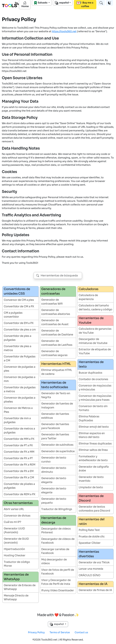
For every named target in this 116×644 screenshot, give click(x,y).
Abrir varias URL (14, 509)
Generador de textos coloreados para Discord (94, 509)
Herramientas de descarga (54, 520)
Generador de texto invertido (91, 479)
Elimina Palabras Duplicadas (89, 419)
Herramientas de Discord (91, 498)
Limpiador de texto (91, 487)
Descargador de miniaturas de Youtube (93, 341)
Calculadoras (89, 289)
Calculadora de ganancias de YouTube (95, 331)
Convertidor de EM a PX (19, 323)
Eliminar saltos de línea (93, 450)
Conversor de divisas (17, 516)
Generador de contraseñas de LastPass (57, 343)
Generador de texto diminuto (54, 470)
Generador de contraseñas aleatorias (56, 312)
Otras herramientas (18, 503)
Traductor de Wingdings (57, 509)
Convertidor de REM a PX (20, 494)
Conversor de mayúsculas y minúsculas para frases (95, 398)
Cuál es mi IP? (12, 522)
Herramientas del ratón (92, 522)
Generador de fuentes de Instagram (57, 406)
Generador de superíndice (58, 451)
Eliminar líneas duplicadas (95, 444)
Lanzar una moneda (91, 569)
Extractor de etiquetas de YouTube (95, 351)
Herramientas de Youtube (91, 320)
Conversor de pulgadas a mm (20, 379)
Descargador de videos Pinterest (56, 531)
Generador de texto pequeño (54, 501)
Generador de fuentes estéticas (55, 416)
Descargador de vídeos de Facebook (58, 541)
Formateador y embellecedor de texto (93, 458)
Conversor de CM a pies (19, 300)
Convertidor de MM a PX (19, 439)
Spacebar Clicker (90, 543)
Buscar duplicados (90, 373)
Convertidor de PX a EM (19, 471)
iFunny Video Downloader (58, 590)
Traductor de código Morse (17, 564)
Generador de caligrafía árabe (94, 469)
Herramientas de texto (91, 364)
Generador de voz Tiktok (94, 562)
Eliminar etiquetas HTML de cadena (57, 372)
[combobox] (58, 275)
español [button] (57, 624)
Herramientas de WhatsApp (16, 577)
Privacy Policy (36, 632)
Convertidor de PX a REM (20, 465)
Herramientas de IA (93, 584)
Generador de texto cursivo (54, 460)
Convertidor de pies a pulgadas (18, 338)
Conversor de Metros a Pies (18, 410)
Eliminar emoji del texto (94, 427)
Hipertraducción (14, 549)
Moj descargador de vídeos (54, 562)
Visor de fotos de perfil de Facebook (58, 572)
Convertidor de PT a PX (18, 445)
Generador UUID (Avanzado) (14, 531)
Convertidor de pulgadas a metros (20, 389)
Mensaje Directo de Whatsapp (16, 598)
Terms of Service (60, 632)
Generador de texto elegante (54, 480)
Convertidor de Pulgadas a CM (20, 359)
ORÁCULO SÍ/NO (89, 575)
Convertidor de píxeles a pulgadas (19, 486)
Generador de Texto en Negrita (56, 395)
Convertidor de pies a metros (18, 348)
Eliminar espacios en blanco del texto (92, 435)
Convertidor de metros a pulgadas (19, 431)
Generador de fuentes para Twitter (55, 437)
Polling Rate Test (89, 530)
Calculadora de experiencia (88, 297)
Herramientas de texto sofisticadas (55, 385)
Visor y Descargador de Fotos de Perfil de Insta (56, 582)
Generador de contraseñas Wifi (52, 302)
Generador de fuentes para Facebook (55, 426)
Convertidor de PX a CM (19, 478)
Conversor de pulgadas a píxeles (20, 400)
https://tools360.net (64, 31)
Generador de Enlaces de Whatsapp (20, 587)
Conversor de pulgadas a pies (20, 369)
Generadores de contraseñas (53, 291)
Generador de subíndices (57, 445)
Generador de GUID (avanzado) (16, 541)
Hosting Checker (14, 556)
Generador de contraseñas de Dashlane (57, 333)
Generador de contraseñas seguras (54, 353)
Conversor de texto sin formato (93, 408)
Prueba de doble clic (92, 537)
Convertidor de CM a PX (19, 306)
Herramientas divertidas (89, 554)
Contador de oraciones (93, 379)
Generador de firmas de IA (95, 590)
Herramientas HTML (56, 364)
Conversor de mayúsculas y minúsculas (95, 388)
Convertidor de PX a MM (19, 452)
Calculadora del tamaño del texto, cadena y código (95, 308)
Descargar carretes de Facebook (55, 551)
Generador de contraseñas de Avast (55, 322)
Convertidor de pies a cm (20, 330)
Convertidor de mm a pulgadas (17, 420)
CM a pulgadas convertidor (13, 315)
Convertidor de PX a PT (18, 458)
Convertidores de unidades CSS (17, 291)
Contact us (81, 632)
